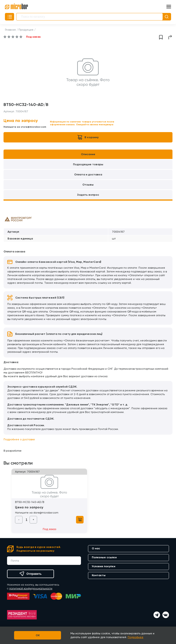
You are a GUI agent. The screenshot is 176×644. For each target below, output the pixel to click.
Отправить (31, 574)
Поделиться (170, 37)
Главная (10, 30)
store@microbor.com (33, 127)
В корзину (88, 137)
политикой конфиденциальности (31, 588)
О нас (96, 548)
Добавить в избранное (161, 37)
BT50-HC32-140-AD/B (30, 502)
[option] (88, 73)
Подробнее (136, 637)
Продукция (26, 30)
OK (38, 635)
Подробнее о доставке (19, 439)
